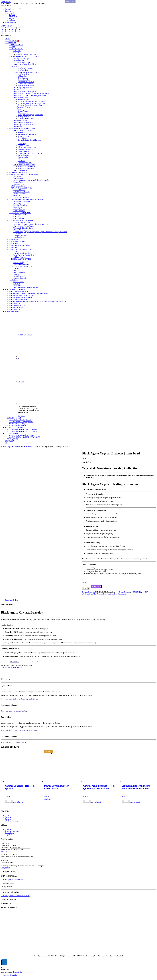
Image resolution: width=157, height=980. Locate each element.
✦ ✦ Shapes (18, 109)
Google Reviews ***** (13, 9)
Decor (16, 270)
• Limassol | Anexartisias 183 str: (12, 880)
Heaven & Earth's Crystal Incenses (29, 140)
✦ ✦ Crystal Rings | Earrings (23, 68)
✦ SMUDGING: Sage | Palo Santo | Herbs (24, 174)
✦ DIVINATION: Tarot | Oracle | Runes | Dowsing (26, 199)
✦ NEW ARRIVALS (16, 45)
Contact (8, 815)
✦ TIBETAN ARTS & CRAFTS (20, 259)
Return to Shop (18, 972)
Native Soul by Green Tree (27, 148)
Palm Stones (22, 113)
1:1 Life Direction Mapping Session (21, 422)
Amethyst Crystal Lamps (22, 62)
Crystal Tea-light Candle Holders (25, 64)
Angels (16, 251)
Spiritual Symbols (20, 257)
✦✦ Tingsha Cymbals (17, 307)
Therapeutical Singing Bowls (23, 228)
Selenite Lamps (19, 60)
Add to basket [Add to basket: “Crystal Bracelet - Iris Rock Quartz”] (18, 802)
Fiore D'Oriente (23, 138)
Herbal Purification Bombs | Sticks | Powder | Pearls (31, 180)
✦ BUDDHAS (14, 239)
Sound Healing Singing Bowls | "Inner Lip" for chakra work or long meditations (40, 232)
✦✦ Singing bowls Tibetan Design (21, 295)
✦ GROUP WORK (12, 433)
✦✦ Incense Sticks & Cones (23, 131)
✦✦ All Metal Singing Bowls (19, 291)
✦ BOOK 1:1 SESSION (13, 418)
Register (12, 15)
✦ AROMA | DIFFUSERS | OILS (21, 188)
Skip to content (6, 2)
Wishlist (12, 20)
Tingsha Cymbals (19, 237)
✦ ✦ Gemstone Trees (21, 98)
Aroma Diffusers (19, 190)
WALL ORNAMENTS (21, 265)
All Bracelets (22, 76)
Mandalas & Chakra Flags (22, 253)
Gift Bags (17, 284)
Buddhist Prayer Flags (21, 261)
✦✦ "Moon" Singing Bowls (19, 299)
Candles (16, 217)
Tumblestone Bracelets (25, 84)
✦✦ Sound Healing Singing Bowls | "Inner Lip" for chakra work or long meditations (38, 301)
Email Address (6, 847)
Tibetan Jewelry (19, 263)
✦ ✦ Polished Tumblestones (23, 123)
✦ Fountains (13, 243)
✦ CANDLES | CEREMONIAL (20, 213)
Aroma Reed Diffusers (21, 197)
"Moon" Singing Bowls (21, 230)
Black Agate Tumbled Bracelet (12, 667)
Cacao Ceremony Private (18, 426)
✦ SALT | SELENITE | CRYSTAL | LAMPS (24, 57)
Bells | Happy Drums (21, 236)
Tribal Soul (21, 161)
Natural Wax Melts (20, 194)
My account (13, 17)
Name (3, 843)
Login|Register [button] (10, 13)
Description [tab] (9, 600)
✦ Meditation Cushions (17, 241)
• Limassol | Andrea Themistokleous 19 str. (15, 896)
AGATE (93, 594)
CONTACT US (10, 441)
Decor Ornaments (19, 272)
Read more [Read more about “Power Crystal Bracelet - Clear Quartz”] (48, 799)
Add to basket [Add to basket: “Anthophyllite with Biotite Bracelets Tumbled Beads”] (135, 802)
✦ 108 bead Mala (19, 90)
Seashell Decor (19, 276)
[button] (6, 6)
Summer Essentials (20, 278)
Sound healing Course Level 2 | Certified (23, 431)
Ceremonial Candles (20, 215)
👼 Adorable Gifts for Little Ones (25, 55)
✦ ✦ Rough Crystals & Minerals (25, 125)
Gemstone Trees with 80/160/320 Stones (31, 101)
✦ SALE (12, 47)
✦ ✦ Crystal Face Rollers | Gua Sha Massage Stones (31, 94)
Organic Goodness (24, 146)
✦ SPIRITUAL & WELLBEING (20, 249)
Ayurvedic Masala (24, 136)
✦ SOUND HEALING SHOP (15, 289)
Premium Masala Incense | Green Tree (30, 153)
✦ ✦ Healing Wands (20, 121)
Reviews (8, 819)
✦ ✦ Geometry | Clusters (22, 107)
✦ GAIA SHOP (10, 43)
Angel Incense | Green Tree (27, 134)
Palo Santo (17, 176)
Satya (20, 159)
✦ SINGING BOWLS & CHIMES (21, 220)
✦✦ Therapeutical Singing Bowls (21, 297)
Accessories (17, 234)
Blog (7, 443)
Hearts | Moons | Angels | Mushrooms (30, 115)
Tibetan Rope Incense (25, 163)
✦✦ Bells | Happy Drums (18, 305)
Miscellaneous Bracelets (26, 86)
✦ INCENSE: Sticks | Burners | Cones (22, 129)
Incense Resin (18, 182)
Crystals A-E (122, 594)
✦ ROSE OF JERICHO (17, 186)
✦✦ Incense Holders (21, 170)
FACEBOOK (14, 662)
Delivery (8, 11)
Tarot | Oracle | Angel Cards (23, 201)
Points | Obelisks (23, 117)
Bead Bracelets (23, 78)
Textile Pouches (19, 282)
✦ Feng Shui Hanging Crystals (20, 245)
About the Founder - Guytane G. (20, 420)
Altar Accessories (19, 211)
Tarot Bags (17, 203)
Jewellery (17, 269)
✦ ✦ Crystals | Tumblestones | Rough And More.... (31, 96)
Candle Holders (19, 218)
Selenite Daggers (19, 209)
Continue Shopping (88, 592)
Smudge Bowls (19, 184)
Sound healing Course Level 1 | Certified (23, 429)
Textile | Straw (14, 280)
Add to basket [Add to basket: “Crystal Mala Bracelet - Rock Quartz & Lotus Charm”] (96, 802)
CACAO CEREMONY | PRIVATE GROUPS (25, 437)
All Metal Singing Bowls (22, 222)
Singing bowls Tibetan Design (24, 226)
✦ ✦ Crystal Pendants (21, 70)
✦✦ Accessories (15, 303)
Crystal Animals (23, 111)
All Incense (22, 132)
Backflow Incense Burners (27, 167)
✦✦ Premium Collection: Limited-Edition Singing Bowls (29, 293)
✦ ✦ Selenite (18, 127)
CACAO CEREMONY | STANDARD (22, 435)
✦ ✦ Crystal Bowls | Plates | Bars (25, 92)
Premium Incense (24, 151)
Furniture (17, 274)
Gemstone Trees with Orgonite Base (30, 105)
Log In (12, 19)
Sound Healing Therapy (17, 424)
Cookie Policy (10, 833)
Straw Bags (17, 286)
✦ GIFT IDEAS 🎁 (16, 49)
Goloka (20, 142)
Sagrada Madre (23, 157)
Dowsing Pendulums (20, 205)
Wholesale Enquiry (12, 821)
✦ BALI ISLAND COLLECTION (21, 267)
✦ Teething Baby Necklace (23, 88)
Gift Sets (16, 53)
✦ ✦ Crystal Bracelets (21, 74)
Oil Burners (17, 195)
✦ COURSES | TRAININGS (15, 428)
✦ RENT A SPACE (12, 439)
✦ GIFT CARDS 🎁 (12, 41)
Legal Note (9, 835)
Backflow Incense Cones (26, 168)
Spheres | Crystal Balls (25, 119)
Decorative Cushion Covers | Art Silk (26, 287)
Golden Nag (22, 144)
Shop (8, 447)
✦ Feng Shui (14, 247)
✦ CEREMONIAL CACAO (19, 172)
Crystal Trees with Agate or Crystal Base (31, 103)
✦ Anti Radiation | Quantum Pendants (26, 72)
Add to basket (96, 586)
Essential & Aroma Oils (21, 192)
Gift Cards (17, 51)
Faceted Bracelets (24, 80)
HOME (8, 39)
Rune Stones (18, 207)
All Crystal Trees (23, 99)
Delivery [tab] (16, 600)
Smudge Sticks (19, 178)
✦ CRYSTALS (14, 66)
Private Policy (10, 829)
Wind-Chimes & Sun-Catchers (24, 255)
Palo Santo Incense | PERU (27, 149)
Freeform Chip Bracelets (26, 82)
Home (3, 447)
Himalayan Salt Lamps (21, 59)
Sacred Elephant (23, 155)
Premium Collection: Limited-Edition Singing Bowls (31, 224)
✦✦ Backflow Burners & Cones (24, 165)
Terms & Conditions (12, 831)
